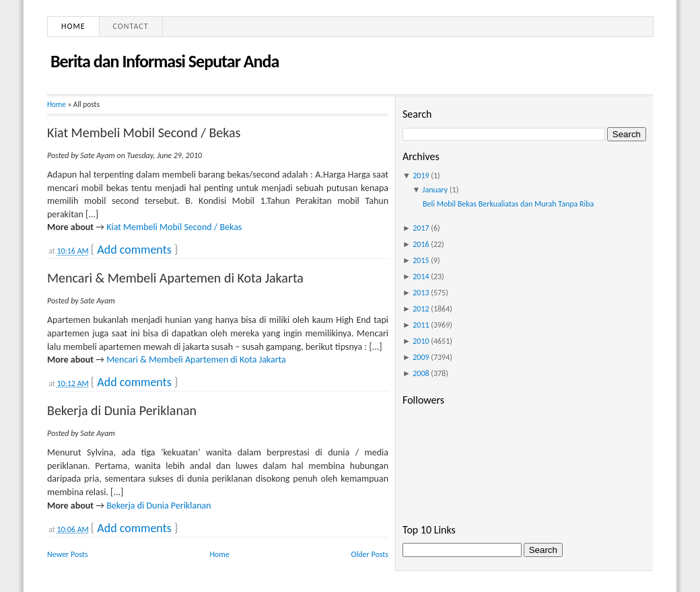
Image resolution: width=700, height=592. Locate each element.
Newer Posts (68, 554)
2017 (421, 228)
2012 (421, 309)
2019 (421, 176)
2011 (421, 325)
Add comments (134, 250)
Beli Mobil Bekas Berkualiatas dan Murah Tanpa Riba (508, 204)
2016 (421, 244)
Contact (131, 26)
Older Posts (370, 554)
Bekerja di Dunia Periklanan (122, 410)
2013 (421, 293)
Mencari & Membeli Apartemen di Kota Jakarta (175, 278)
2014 (421, 276)
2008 (421, 373)
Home (73, 26)
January (435, 190)
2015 (421, 260)
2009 (421, 357)
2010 (421, 341)
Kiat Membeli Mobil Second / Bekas (144, 133)
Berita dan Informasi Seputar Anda (165, 61)
